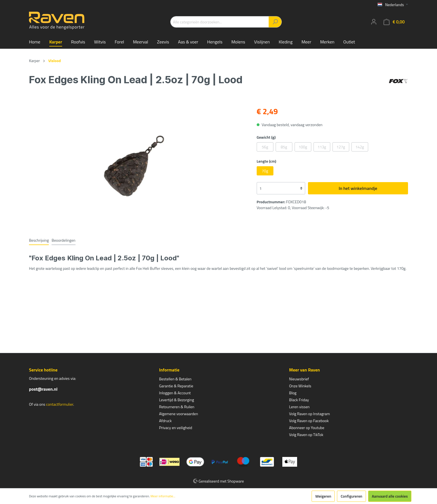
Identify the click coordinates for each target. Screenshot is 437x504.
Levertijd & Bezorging (177, 400)
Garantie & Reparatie (176, 386)
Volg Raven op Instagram (309, 414)
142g (360, 147)
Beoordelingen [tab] (63, 240)
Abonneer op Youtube (307, 428)
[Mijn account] (374, 22)
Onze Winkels (300, 386)
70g (265, 171)
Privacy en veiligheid (176, 428)
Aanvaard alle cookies (390, 496)
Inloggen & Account (175, 393)
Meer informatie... (163, 496)
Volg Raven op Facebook (309, 421)
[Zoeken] (275, 22)
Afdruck (165, 421)
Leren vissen (299, 407)
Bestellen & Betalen (175, 379)
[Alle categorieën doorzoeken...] (220, 22)
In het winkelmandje (358, 188)
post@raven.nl (43, 389)
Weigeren (323, 496)
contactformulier (60, 404)
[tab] (39, 240)
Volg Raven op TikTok (306, 435)
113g (322, 147)
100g (303, 147)
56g (265, 147)
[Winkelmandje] (394, 22)
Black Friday (299, 400)
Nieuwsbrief (299, 379)
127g (341, 147)
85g (284, 147)
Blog (293, 393)
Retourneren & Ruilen (177, 407)
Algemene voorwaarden (179, 414)
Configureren (351, 496)
